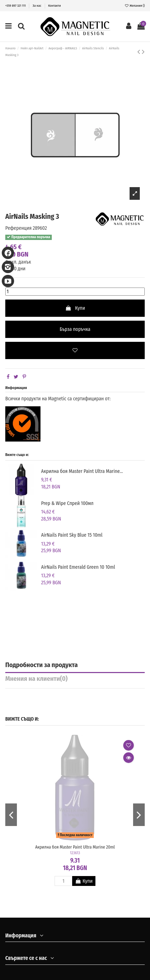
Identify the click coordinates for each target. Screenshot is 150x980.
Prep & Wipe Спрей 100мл (67, 503)
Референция (18, 228)
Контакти (55, 5)
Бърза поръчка (75, 329)
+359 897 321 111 (16, 5)
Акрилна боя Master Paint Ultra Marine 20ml (75, 847)
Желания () (135, 5)
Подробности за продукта (42, 665)
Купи (75, 308)
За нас (37, 5)
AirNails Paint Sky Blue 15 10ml (72, 535)
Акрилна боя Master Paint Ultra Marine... (82, 471)
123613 (75, 853)
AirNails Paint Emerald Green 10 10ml (78, 567)
